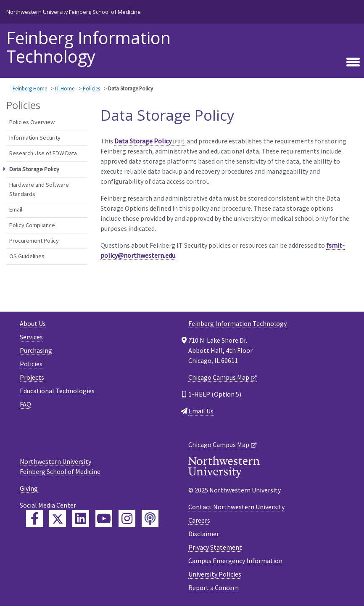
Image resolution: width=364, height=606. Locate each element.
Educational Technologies (57, 391)
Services (31, 337)
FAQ (25, 404)
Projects (32, 377)
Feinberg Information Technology (88, 47)
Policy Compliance (32, 225)
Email (16, 209)
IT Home (65, 88)
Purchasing (36, 350)
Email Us (201, 411)
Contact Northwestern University (236, 507)
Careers (199, 520)
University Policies (215, 574)
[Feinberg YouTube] (104, 519)
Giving (29, 488)
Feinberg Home (30, 88)
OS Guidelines (27, 256)
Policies (91, 88)
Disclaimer (204, 534)
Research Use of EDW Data (43, 153)
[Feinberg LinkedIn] (81, 519)
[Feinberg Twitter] (58, 519)
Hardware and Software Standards (39, 189)
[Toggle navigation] (353, 61)
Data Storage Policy (143, 141)
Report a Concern (214, 587)
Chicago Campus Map (219, 377)
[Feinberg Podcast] (150, 519)
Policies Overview (32, 122)
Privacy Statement (215, 547)
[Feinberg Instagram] (127, 519)
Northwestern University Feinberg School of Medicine (74, 12)
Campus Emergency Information (235, 561)
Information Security (35, 138)
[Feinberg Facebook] (34, 519)
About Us (33, 323)
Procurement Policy (34, 241)
